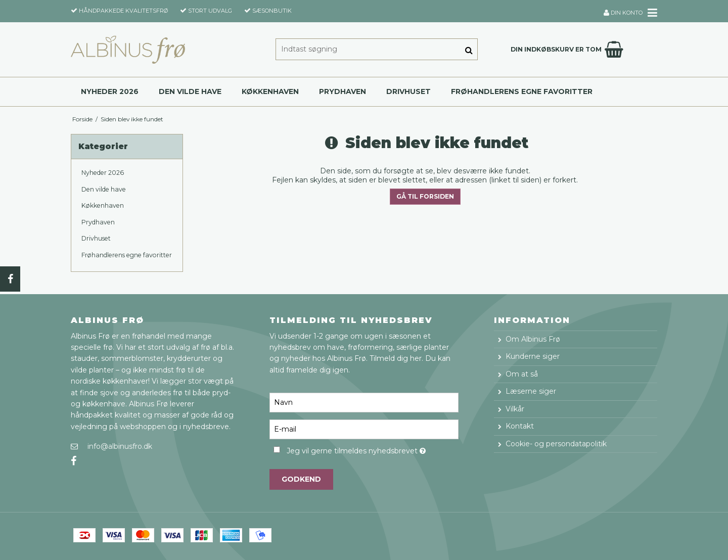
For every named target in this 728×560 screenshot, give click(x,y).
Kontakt (520, 426)
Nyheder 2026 (110, 91)
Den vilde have (190, 91)
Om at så (522, 374)
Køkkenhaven (270, 91)
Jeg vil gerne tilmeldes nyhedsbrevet (372, 449)
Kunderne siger (533, 356)
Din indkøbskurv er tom (568, 50)
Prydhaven (343, 91)
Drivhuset (408, 91)
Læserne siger (531, 391)
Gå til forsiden (425, 196)
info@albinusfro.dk (120, 446)
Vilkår (515, 409)
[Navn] (364, 402)
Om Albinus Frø (533, 339)
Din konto (623, 13)
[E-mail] (364, 429)
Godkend (301, 479)
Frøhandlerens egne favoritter (522, 91)
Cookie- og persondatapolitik (556, 444)
